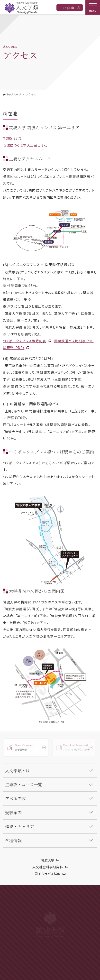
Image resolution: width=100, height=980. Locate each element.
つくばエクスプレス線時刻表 (25, 341)
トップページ (14, 94)
